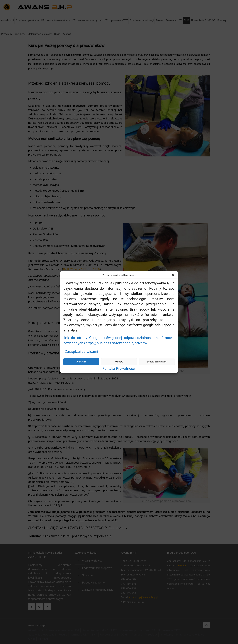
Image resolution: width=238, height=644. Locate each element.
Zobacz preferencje (157, 362)
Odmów (119, 362)
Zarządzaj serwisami (81, 352)
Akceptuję (81, 362)
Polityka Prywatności (119, 369)
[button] (173, 275)
